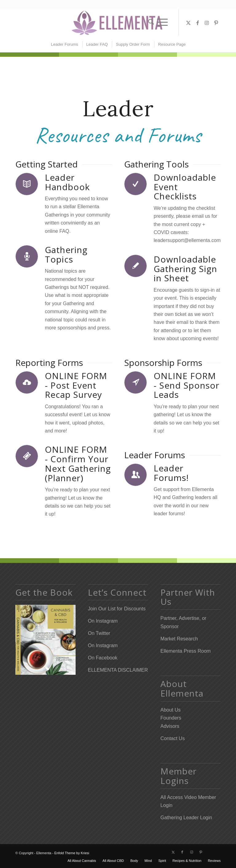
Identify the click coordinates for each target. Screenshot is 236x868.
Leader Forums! (171, 473)
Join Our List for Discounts (117, 609)
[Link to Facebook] (198, 23)
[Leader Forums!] (136, 475)
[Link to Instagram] (207, 23)
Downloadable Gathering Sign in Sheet (185, 269)
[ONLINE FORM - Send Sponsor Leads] (136, 382)
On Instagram (103, 621)
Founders (171, 718)
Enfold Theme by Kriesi (72, 853)
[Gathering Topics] (27, 256)
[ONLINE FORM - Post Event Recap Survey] (27, 382)
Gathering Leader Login (186, 818)
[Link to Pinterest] (216, 23)
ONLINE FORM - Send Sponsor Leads (187, 385)
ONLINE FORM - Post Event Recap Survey (76, 385)
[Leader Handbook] (27, 184)
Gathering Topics (66, 254)
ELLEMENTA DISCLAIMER (118, 670)
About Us (171, 710)
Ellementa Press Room (186, 651)
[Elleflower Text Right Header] (118, 23)
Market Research (179, 639)
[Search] (149, 22)
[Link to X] (188, 23)
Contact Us (173, 738)
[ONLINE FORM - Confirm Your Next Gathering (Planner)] (27, 456)
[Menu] (162, 22)
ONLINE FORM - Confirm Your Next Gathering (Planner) (78, 463)
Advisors (170, 726)
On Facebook (103, 658)
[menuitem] (149, 22)
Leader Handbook (67, 182)
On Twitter (99, 633)
